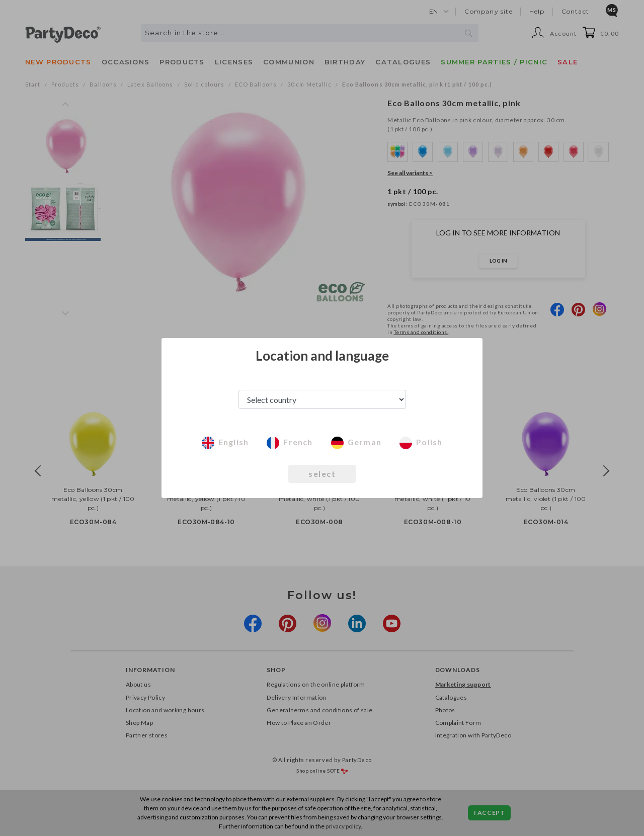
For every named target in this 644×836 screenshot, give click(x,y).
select (322, 474)
